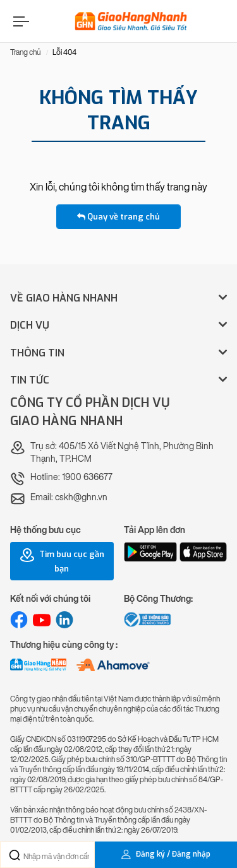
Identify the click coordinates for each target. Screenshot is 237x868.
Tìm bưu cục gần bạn (62, 561)
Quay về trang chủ (118, 217)
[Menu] (20, 21)
